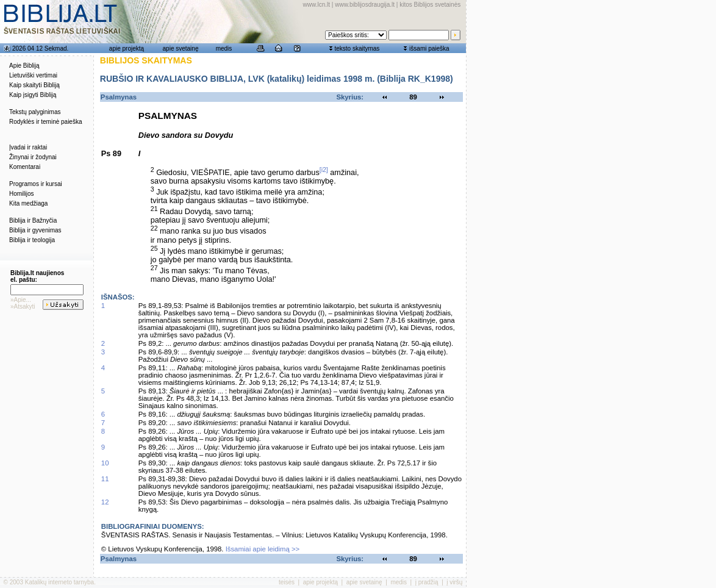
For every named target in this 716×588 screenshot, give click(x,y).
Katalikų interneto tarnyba (59, 582)
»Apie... (21, 300)
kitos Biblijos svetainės (430, 5)
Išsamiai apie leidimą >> (263, 549)
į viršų (454, 582)
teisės (287, 582)
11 (105, 479)
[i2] (324, 170)
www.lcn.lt (317, 5)
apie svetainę (181, 48)
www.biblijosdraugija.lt (365, 5)
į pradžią (427, 582)
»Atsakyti (23, 307)
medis (224, 48)
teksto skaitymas (357, 48)
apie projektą (127, 48)
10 (105, 463)
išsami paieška (429, 48)
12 (105, 502)
